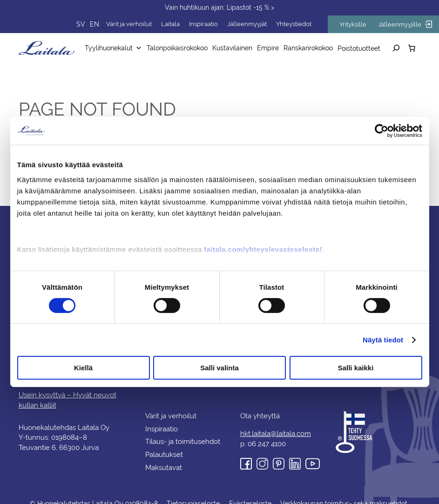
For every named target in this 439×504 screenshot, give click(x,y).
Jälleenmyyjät (256, 24)
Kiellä (83, 368)
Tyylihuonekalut (117, 48)
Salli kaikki (356, 368)
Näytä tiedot (383, 340)
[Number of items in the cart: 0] (412, 48)
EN (109, 24)
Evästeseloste (250, 493)
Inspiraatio (214, 24)
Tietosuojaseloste (193, 493)
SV (96, 24)
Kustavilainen (232, 48)
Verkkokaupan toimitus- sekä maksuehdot (342, 493)
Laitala (182, 24)
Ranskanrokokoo (306, 48)
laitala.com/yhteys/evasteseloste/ (263, 249)
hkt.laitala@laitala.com (276, 423)
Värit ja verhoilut (142, 24)
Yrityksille (358, 24)
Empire (266, 48)
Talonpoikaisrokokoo (179, 48)
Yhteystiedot (300, 24)
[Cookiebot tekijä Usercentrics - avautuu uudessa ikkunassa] (382, 131)
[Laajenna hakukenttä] (396, 48)
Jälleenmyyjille (407, 24)
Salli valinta (219, 368)
